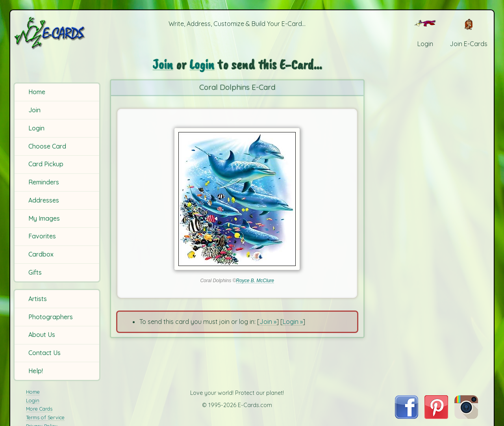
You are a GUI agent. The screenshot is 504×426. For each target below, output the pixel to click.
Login (36, 128)
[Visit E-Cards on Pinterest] (436, 417)
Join (34, 110)
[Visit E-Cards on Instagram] (466, 417)
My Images (44, 218)
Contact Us (44, 353)
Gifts (35, 272)
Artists (38, 299)
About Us (42, 335)
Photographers (51, 317)
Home (37, 92)
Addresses (44, 200)
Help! (36, 371)
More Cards (39, 409)
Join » (268, 322)
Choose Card (47, 146)
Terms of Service (45, 417)
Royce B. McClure (255, 281)
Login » (293, 322)
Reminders (44, 182)
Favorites (42, 236)
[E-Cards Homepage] (58, 33)
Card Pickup (46, 164)
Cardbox (41, 254)
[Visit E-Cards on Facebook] (407, 417)
